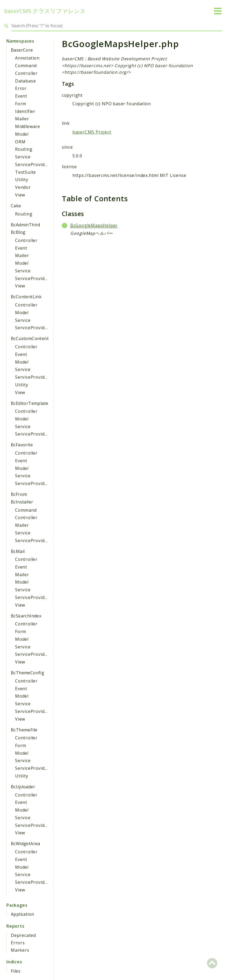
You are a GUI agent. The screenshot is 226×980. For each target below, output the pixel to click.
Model (22, 134)
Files (16, 971)
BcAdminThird (26, 225)
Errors (18, 943)
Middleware (28, 126)
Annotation (27, 58)
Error (21, 88)
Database (25, 81)
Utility (22, 180)
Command (26, 66)
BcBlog (18, 232)
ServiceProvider (32, 164)
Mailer (22, 119)
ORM (20, 142)
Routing (24, 149)
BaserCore (22, 50)
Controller (26, 73)
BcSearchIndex (26, 616)
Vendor (23, 187)
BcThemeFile (24, 730)
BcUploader (23, 787)
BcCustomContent (30, 338)
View (20, 195)
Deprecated (23, 935)
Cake (16, 206)
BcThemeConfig (27, 673)
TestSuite (26, 172)
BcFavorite (22, 445)
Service (23, 157)
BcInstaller (22, 502)
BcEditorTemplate (29, 403)
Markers (20, 950)
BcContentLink (26, 297)
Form (21, 104)
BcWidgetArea (26, 844)
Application (22, 914)
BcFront (19, 494)
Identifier (25, 111)
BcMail (18, 551)
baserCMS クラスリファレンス (45, 11)
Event (21, 96)
